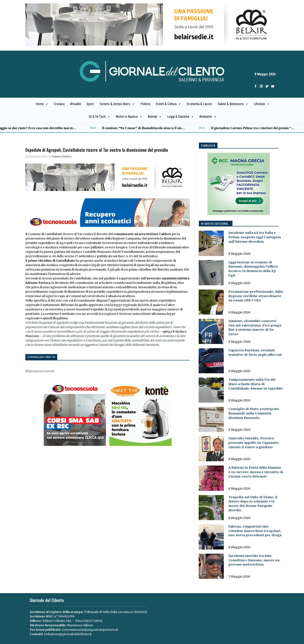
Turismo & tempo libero (117, 104)
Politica (145, 104)
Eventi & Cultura (168, 104)
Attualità (75, 104)
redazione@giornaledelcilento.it (68, 634)
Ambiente (208, 117)
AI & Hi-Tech (100, 117)
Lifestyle (262, 104)
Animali (155, 117)
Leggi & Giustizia (180, 117)
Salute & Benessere (233, 104)
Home (42, 104)
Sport (90, 104)
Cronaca (59, 104)
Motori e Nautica (129, 117)
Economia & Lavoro (199, 104)
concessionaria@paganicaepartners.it (90, 630)
